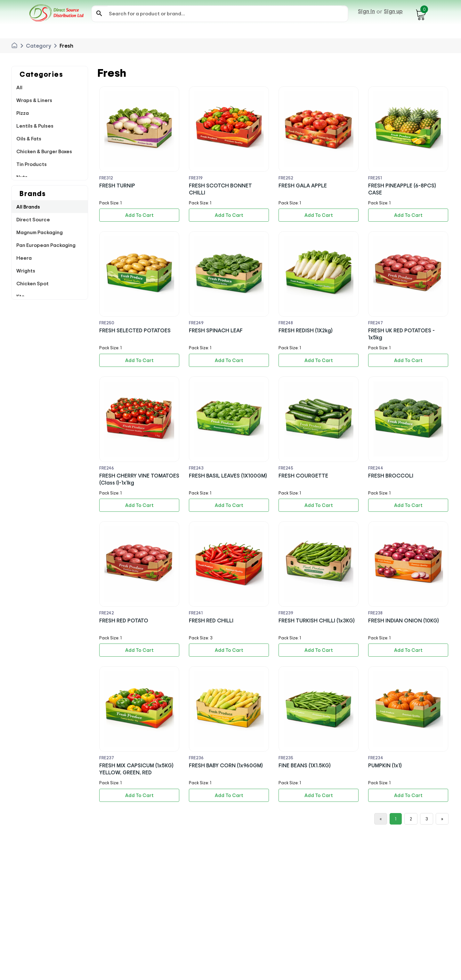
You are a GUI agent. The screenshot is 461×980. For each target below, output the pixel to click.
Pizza (23, 113)
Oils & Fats (29, 138)
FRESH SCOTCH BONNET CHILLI (220, 189)
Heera (24, 258)
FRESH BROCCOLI (391, 475)
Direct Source (33, 219)
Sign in (366, 11)
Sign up (393, 11)
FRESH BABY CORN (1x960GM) (226, 765)
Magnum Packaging (40, 232)
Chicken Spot (32, 283)
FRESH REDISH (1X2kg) (306, 330)
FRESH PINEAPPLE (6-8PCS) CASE (402, 189)
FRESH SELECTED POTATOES (135, 330)
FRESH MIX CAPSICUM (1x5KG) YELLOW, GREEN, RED (136, 769)
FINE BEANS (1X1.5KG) (305, 765)
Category (39, 46)
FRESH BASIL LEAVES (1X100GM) (228, 475)
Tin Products (32, 164)
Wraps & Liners (34, 100)
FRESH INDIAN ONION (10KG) (404, 620)
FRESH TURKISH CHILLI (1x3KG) (317, 620)
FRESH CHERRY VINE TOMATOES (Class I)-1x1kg (139, 479)
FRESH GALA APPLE (303, 185)
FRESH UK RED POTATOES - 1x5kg (401, 334)
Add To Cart (139, 215)
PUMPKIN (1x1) (385, 765)
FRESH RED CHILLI (211, 620)
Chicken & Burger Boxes (44, 151)
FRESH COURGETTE (303, 475)
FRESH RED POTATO (124, 620)
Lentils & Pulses (35, 126)
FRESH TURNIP (117, 185)
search (99, 13)
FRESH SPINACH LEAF (216, 330)
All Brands (28, 207)
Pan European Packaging (46, 245)
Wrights (26, 271)
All (19, 87)
